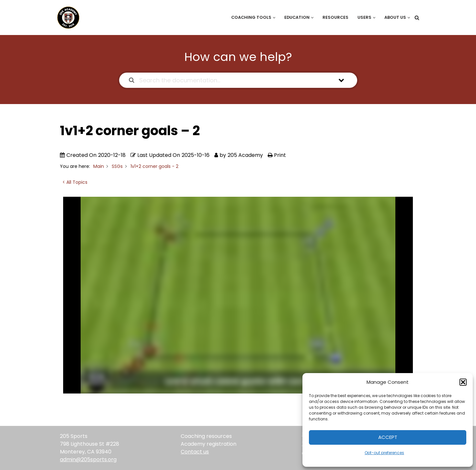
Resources (335, 17)
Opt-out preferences (384, 453)
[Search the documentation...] (230, 80)
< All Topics (75, 182)
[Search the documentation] (132, 80)
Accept (388, 437)
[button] (463, 382)
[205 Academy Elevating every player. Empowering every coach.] (67, 18)
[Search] (417, 18)
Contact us (195, 452)
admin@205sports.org (88, 459)
